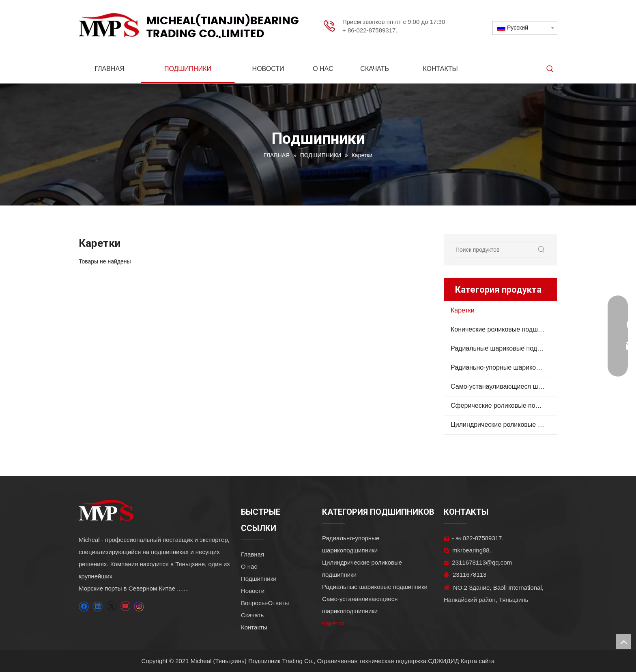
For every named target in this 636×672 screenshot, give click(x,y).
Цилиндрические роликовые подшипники (504, 425)
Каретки (463, 310)
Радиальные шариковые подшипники (504, 348)
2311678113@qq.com (478, 562)
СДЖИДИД (443, 661)
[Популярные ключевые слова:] (550, 69)
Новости (253, 591)
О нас (249, 566)
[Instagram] (139, 607)
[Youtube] (125, 607)
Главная (252, 554)
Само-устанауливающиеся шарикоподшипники (504, 386)
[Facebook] (84, 607)
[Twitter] (111, 607)
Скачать (252, 615)
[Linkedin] (98, 607)
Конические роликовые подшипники (504, 329)
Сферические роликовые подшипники (504, 406)
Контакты (254, 627)
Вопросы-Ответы (265, 603)
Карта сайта (478, 661)
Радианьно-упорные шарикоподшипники (504, 367)
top (623, 642)
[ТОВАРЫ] (450, 453)
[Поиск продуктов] (493, 250)
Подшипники (259, 579)
